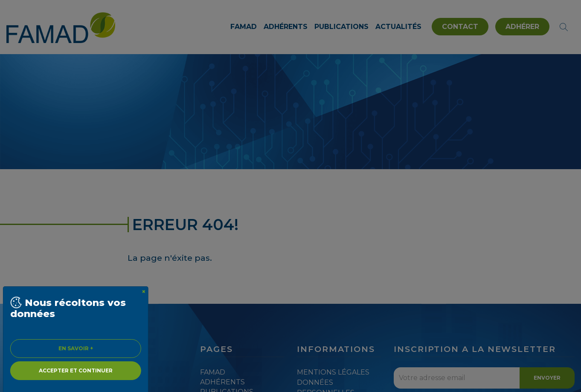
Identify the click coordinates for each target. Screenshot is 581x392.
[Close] (144, 292)
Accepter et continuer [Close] (76, 370)
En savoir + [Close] (76, 348)
